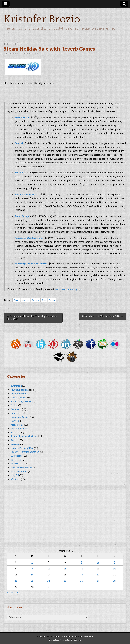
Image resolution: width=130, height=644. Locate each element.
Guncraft (19, 143)
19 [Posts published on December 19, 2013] (81, 575)
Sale (44, 300)
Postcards (16, 433)
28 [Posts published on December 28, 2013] (114, 581)
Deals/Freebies (14, 44)
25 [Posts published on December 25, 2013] (65, 581)
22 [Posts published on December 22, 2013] (16, 581)
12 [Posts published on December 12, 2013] (81, 569)
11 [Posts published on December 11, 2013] (65, 569)
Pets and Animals (20, 429)
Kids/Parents (17, 425)
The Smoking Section (22, 468)
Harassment (17, 413)
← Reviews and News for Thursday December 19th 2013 (32, 318)
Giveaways (16, 409)
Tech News (16, 464)
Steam (52, 300)
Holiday (26, 300)
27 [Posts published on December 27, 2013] (98, 581)
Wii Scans (16, 479)
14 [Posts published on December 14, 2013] (114, 569)
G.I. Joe (14, 405)
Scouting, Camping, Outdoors (25, 452)
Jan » (17, 592)
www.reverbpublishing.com (69, 289)
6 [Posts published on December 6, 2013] (98, 562)
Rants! (14, 440)
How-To (15, 421)
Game (16, 300)
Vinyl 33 (15, 475)
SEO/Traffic (17, 456)
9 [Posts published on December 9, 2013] (32, 569)
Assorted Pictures (20, 394)
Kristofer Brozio (42, 19)
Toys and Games (19, 472)
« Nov (10, 592)
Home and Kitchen (20, 417)
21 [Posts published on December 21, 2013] (114, 575)
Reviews (15, 444)
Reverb (35, 300)
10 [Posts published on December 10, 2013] (49, 569)
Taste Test (16, 460)
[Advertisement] (65, 515)
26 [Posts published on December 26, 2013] (81, 581)
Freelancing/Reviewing (22, 402)
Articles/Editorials (20, 390)
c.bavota (77, 640)
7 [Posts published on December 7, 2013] (114, 562)
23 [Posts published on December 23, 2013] (32, 581)
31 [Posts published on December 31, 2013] (49, 587)
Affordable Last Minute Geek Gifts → (103, 316)
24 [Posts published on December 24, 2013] (49, 581)
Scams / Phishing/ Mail (22, 448)
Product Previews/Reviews (24, 436)
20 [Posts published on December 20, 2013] (98, 575)
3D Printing (16, 386)
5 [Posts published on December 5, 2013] (81, 562)
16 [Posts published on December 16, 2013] (32, 575)
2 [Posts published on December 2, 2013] (32, 562)
